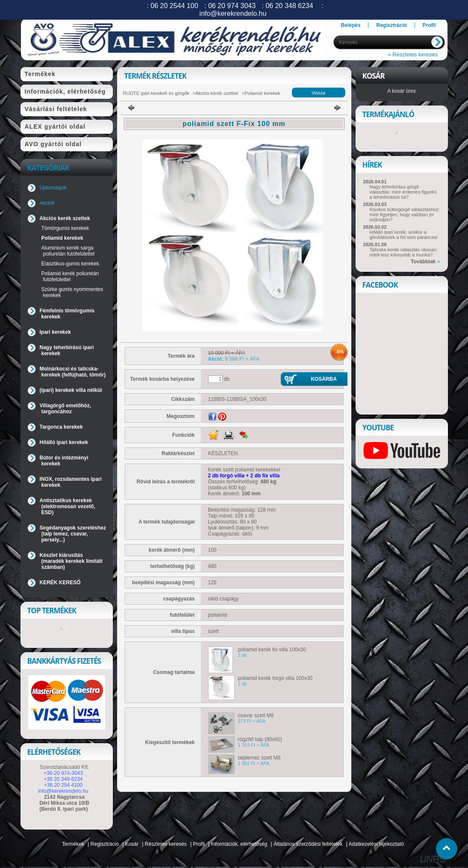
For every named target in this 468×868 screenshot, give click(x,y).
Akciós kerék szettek (217, 93)
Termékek (73, 844)
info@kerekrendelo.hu (63, 791)
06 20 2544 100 (174, 6)
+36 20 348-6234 (63, 779)
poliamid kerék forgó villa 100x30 (275, 678)
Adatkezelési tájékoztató (376, 844)
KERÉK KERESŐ (60, 583)
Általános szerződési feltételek (308, 844)
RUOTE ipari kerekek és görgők (156, 93)
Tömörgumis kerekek (65, 228)
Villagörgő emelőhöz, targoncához (65, 409)
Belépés (350, 25)
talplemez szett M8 (259, 758)
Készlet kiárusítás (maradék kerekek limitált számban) (71, 561)
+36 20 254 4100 (63, 785)
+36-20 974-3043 (63, 773)
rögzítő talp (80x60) (260, 739)
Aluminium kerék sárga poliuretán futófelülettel (68, 251)
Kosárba (324, 379)
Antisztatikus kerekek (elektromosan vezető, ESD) (68, 506)
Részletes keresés (166, 844)
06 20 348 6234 (289, 6)
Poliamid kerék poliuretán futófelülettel (70, 277)
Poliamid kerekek (62, 238)
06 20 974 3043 (232, 6)
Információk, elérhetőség (239, 844)
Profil (199, 844)
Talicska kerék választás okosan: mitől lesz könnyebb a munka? (404, 252)
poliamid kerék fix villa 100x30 (272, 650)
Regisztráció (105, 844)
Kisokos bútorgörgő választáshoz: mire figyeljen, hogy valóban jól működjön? (405, 215)
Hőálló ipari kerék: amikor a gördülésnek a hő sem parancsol (404, 235)
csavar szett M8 (256, 715)
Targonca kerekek (61, 427)
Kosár (132, 844)
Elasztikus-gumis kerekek (70, 264)
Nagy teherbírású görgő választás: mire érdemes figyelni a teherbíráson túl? (403, 192)
